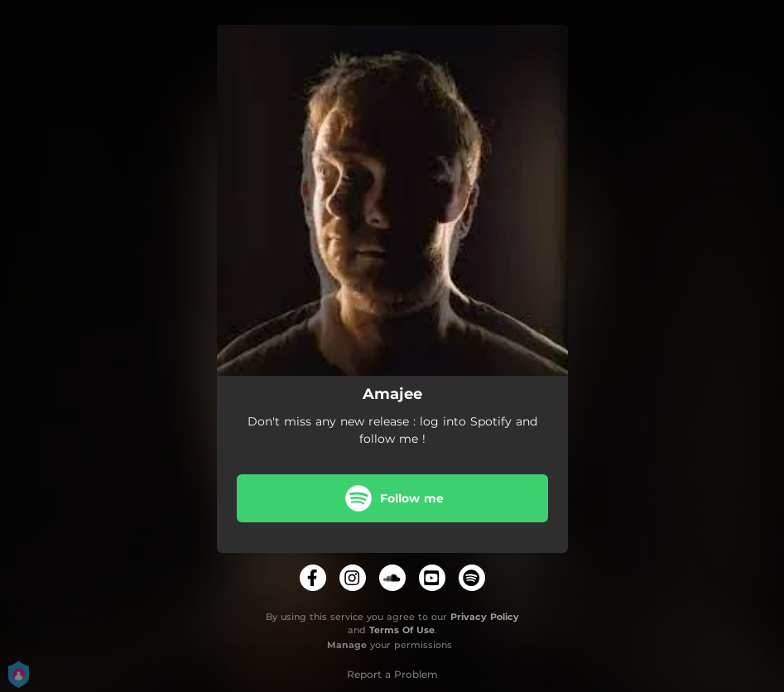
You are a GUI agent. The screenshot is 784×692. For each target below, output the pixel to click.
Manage (347, 645)
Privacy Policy (485, 617)
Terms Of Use (402, 630)
